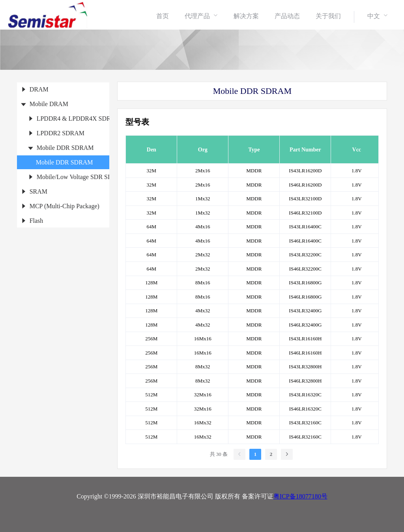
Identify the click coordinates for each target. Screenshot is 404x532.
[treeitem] (63, 89)
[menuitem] (163, 16)
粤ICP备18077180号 (300, 496)
